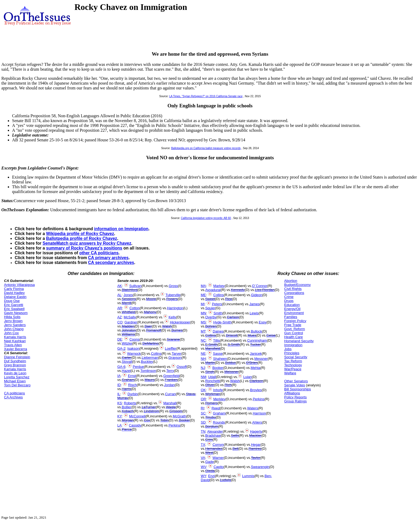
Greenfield (171, 376)
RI (203, 408)
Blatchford (130, 290)
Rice (229, 299)
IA (119, 376)
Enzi (211, 476)
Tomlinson (148, 371)
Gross (173, 286)
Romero (211, 403)
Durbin (133, 394)
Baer (148, 326)
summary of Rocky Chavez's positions (84, 248)
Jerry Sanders (15, 325)
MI (203, 304)
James (254, 304)
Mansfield (213, 348)
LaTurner (149, 407)
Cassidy (135, 425)
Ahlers (257, 422)
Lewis (254, 313)
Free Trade (293, 325)
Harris (127, 389)
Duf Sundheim (15, 361)
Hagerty (256, 431)
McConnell (137, 416)
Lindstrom (151, 411)
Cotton (134, 308)
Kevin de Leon (15, 373)
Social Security (296, 357)
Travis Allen (13, 345)
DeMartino (151, 343)
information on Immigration (121, 229)
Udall (212, 377)
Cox (147, 420)
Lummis (248, 476)
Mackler (255, 435)
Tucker (255, 344)
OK (203, 390)
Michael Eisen (15, 381)
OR (204, 399)
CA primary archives (108, 258)
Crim (209, 439)
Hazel (126, 371)
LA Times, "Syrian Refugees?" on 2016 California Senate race (206, 96)
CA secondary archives (111, 263)
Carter (127, 358)
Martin (210, 363)
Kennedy (238, 290)
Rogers (172, 299)
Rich (228, 385)
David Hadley (14, 293)
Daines (218, 331)
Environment (294, 313)
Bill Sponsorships (298, 389)
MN (204, 313)
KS (120, 403)
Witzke (127, 343)
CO (120, 322)
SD (203, 422)
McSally (130, 317)
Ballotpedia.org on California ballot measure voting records (206, 148)
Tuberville (173, 295)
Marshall (170, 403)
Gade (209, 462)
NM (204, 377)
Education (292, 305)
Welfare (290, 373)
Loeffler (170, 348)
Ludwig (225, 480)
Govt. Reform (295, 329)
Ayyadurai (213, 290)
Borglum (212, 426)
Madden (128, 326)
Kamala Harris (15, 337)
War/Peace (293, 369)
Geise (271, 335)
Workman (213, 394)
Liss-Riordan (265, 290)
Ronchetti (213, 381)
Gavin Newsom (16, 313)
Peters (217, 304)
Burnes (177, 330)
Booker (184, 420)
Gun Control (294, 333)
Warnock (134, 354)
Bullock (256, 331)
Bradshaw (213, 435)
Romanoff (154, 330)
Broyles (256, 390)
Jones (128, 295)
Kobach (128, 411)
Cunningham (257, 340)
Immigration (293, 345)
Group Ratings (295, 401)
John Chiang (14, 329)
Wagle (171, 407)
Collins (156, 354)
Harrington (175, 308)
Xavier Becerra (16, 349)
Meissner (232, 372)
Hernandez (214, 449)
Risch (132, 385)
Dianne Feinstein (17, 357)
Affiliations (292, 393)
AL (119, 295)
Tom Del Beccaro (17, 385)
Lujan (247, 377)
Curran (170, 394)
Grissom (176, 411)
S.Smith (234, 344)
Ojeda (210, 471)
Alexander (215, 431)
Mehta (256, 368)
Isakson (134, 348)
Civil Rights (293, 289)
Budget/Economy (297, 285)
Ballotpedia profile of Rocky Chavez (82, 238)
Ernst (132, 376)
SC (203, 413)
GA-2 (121, 348)
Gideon (257, 295)
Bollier (127, 407)
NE (203, 354)
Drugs (289, 301)
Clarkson (256, 381)
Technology (293, 365)
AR (120, 308)
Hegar (256, 445)
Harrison (259, 413)
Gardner (131, 322)
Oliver (210, 385)
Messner (261, 359)
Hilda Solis (12, 317)
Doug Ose (12, 301)
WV (204, 467)
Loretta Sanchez (17, 377)
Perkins (174, 425)
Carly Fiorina (14, 289)
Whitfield (129, 312)
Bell (235, 449)
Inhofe (218, 390)
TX (203, 445)
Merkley (219, 399)
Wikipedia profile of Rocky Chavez (80, 234)
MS (204, 322)
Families (291, 317)
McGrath (179, 416)
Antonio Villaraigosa (19, 285)
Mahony (150, 312)
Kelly (172, 317)
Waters (253, 408)
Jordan (170, 385)
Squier (210, 308)
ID (119, 385)
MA (204, 286)
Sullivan (136, 286)
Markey (219, 286)
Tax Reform (293, 361)
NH (203, 359)
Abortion (291, 281)
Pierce (127, 429)
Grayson (175, 358)
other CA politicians (99, 253)
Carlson (233, 317)
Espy (263, 322)
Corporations (294, 293)
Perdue (138, 367)
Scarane (173, 339)
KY (120, 416)
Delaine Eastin (15, 297)
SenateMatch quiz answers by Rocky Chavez (87, 243)
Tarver (177, 354)
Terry (170, 371)
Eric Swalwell (14, 309)
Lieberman (150, 358)
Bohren (211, 326)
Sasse (218, 354)
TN (203, 431)
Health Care (293, 337)
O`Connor (260, 286)
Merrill (127, 303)
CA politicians (14, 393)
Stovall (127, 362)
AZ (120, 317)
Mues (252, 335)
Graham (128, 380)
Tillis (217, 340)
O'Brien (252, 363)
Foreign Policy (295, 321)
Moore (151, 299)
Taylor (256, 458)
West (209, 453)
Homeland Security (299, 341)
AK (120, 286)
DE (120, 339)
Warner (218, 458)
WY (204, 476)
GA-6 (121, 367)
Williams (128, 334)
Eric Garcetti (14, 305)
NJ (203, 368)
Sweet (210, 299)
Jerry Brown (13, 321)
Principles (292, 353)
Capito (219, 467)
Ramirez (255, 449)
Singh (210, 372)
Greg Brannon (15, 365)
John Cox (11, 333)
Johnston (129, 330)
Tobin (164, 420)
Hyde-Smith (222, 322)
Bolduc (231, 363)
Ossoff (181, 367)
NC (203, 340)
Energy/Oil (292, 309)
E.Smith (211, 344)
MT (203, 331)
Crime (289, 297)
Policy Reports (295, 397)
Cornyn (218, 445)
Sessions (129, 299)
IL (119, 394)
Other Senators (296, 381)
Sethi (235, 435)
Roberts (130, 403)
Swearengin (260, 467)
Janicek (256, 354)
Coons (134, 339)
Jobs (288, 349)
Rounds (219, 422)
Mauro (150, 380)
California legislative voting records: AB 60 (206, 218)
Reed (216, 408)
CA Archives (13, 397)
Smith (218, 313)
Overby (211, 317)
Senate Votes (295, 385)
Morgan (128, 420)
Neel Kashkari (15, 341)
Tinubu (210, 417)
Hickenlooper (180, 322)
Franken (171, 380)
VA (203, 458)
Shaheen (220, 359)
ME (204, 295)
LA (119, 425)
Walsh (167, 326)
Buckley (147, 362)
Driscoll (232, 335)
